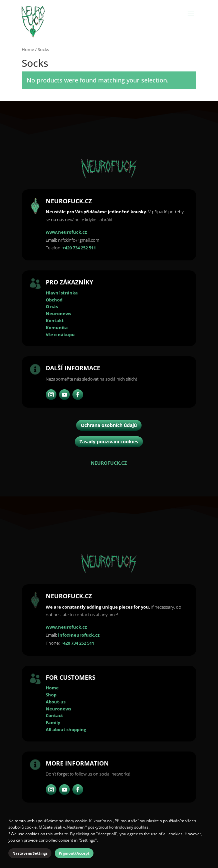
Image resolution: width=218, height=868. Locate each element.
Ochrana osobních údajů (109, 425)
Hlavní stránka (62, 293)
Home (28, 49)
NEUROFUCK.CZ (109, 463)
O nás (52, 306)
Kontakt (55, 320)
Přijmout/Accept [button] (74, 853)
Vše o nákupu (60, 335)
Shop (51, 695)
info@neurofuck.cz (79, 635)
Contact (54, 715)
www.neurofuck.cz (66, 232)
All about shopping (66, 729)
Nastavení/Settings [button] (30, 853)
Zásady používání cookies (109, 442)
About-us (56, 702)
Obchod (54, 300)
